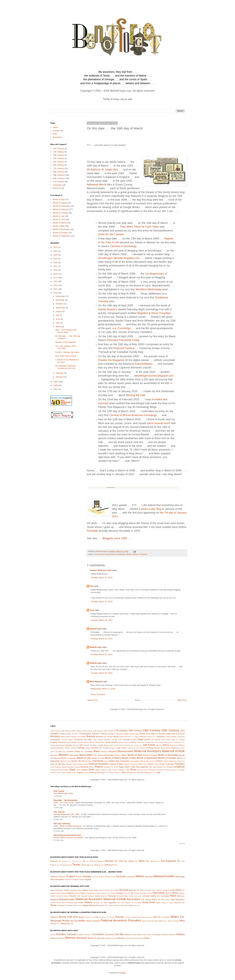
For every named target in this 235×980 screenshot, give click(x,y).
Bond (79, 737)
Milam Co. (92, 755)
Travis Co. (175, 770)
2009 (56, 382)
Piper (145, 764)
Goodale (86, 745)
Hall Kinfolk (149, 745)
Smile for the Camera (111, 234)
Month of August (60, 203)
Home (138, 700)
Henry (166, 745)
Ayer (137, 734)
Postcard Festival (124, 348)
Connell (126, 740)
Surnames (57, 137)
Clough (114, 740)
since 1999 (115, 538)
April (58, 323)
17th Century (58, 168)
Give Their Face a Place (66, 356)
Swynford (122, 770)
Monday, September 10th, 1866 (67, 814)
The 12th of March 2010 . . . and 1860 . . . (67, 347)
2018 (56, 262)
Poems (150, 764)
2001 (56, 389)
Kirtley (168, 748)
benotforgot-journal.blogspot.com (154, 376)
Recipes (77, 767)
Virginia (80, 772)
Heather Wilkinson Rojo (101, 570)
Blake (63, 737)
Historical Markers (57, 748)
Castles (174, 737)
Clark (95, 740)
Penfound (134, 764)
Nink (148, 761)
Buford (122, 737)
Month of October (60, 233)
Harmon (159, 745)
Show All (182, 844)
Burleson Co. (129, 737)
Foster (161, 742)
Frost (172, 742)
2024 (56, 247)
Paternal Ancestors (99, 764)
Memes (64, 755)
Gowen (116, 745)
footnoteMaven (144, 364)
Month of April (59, 199)
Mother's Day (66, 761)
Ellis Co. (175, 740)
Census (64, 740)
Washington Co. (103, 772)
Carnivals (161, 737)
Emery (182, 740)
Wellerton (118, 773)
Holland (88, 748)
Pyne (52, 767)
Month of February (61, 209)
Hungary (112, 748)
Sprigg (102, 770)
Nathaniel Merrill (97, 185)
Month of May (59, 226)
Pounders (180, 764)
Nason (106, 761)
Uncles (69, 772)
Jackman (130, 748)
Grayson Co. (129, 745)
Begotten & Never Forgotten (154, 313)
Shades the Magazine (111, 360)
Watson (112, 773)
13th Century (58, 155)
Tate (128, 770)
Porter (162, 764)
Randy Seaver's (108, 309)
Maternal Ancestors (148, 751)
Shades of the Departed (65, 342)
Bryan (116, 737)
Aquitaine (111, 734)
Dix (153, 740)
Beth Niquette (96, 682)
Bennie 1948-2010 (167, 734)
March (59, 327)
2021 (56, 251)
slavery (85, 770)
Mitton (124, 755)
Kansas (142, 748)
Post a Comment (98, 694)
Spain (97, 770)
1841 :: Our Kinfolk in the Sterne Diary (66, 331)
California (142, 737)
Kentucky (149, 748)
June (58, 319)
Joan (92, 610)
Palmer (75, 764)
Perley (140, 764)
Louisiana (89, 751)
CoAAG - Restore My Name (67, 352)
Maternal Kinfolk (173, 751)
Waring (93, 772)
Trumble (182, 770)
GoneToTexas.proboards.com (67, 835)
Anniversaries (110, 554)
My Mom (89, 761)
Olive (52, 764)
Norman (152, 761)
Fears (133, 742)
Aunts (126, 734)
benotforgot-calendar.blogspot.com (119, 258)
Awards (132, 734)
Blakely (68, 737)
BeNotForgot (96, 629)
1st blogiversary (155, 274)
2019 (56, 259)
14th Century (58, 158)
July (58, 315)
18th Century (58, 172)
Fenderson (149, 742)
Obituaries (173, 761)
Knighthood (175, 748)
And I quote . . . (60, 791)
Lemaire (70, 751)
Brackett (91, 736)
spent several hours (158, 423)
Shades (66, 770)
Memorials (74, 755)
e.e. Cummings (121, 328)
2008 (56, 385)
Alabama (63, 734)
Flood (156, 742)
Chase (71, 740)
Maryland (113, 751)
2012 (56, 285)
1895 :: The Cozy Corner (64, 803)
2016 (56, 270)
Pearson (127, 764)
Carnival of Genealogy (123, 246)
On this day (60, 764)
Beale (148, 734)
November (61, 300)
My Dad (82, 761)
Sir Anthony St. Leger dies (102, 170)
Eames (157, 740)
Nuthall (166, 761)
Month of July (59, 216)
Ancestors (75, 734)
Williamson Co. (150, 772)
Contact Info (58, 131)
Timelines (167, 770)
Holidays (81, 748)
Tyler (64, 772)
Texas (133, 770)
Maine (97, 751)
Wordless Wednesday (149, 289)
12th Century (58, 152)
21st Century (99, 554)
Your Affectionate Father (64, 794)
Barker (142, 734)
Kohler (182, 748)
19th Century (58, 175)
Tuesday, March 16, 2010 (101, 578)
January (59, 377)
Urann (74, 773)
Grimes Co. (138, 745)
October (59, 304)
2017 (56, 266)
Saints (116, 767)
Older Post (182, 700)
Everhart (62, 742)
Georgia (68, 745)
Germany (76, 745)
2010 (56, 293)
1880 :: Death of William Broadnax (68, 826)
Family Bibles (72, 742)
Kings (163, 748)
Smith (91, 770)
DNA (55, 134)
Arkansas (119, 734)
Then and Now (142, 770)
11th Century (58, 148)
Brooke (110, 737)
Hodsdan (74, 748)
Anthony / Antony (99, 734)
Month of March (132, 554)
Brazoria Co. (101, 737)
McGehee (54, 755)
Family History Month (86, 742)
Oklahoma (181, 761)
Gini (92, 586)
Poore (157, 764)
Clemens (107, 740)
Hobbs (68, 748)
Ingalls (118, 748)
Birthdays (55, 736)
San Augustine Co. (144, 767)
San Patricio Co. (159, 767)
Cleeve (100, 740)
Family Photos (111, 742)
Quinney (70, 767)
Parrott (86, 764)
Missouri (118, 755)
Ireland (124, 748)
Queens (58, 767)
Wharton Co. (132, 772)
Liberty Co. (79, 751)
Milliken (101, 755)
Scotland (170, 767)
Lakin (52, 752)
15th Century (58, 162)
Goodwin (93, 745)
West (124, 772)
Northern (159, 761)
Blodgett (74, 737)
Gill (81, 745)
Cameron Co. (151, 737)
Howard (106, 748)
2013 (56, 281)
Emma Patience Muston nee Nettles (68, 838)
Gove (111, 745)
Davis (141, 739)
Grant (121, 745)
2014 (56, 278)
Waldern (86, 773)
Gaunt (53, 745)
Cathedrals (181, 737)
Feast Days (141, 742)
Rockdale (92, 531)
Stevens (115, 770)
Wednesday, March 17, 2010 (103, 689)
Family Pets (100, 742)
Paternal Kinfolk (116, 764)
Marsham (105, 751)
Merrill (83, 755)
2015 (56, 274)
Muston (75, 761)
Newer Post (93, 700)
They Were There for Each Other (139, 227)
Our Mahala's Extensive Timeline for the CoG (65, 367)
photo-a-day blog (151, 509)
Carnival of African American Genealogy (133, 415)
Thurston (160, 770)
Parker (80, 764)
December (61, 296)
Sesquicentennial (56, 770)
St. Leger (108, 770)
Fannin (121, 742)
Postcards (143, 554)
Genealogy (60, 745)
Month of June (59, 219)
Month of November (61, 229)
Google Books (103, 745)
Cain (136, 737)
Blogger (123, 973)
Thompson (152, 770)
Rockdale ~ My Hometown (66, 800)
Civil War (88, 740)
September (61, 308)
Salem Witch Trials (127, 767)
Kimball (157, 748)
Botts (84, 737)
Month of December (61, 206)
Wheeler (140, 772)
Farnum (127, 742)
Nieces (143, 761)
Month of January (60, 213)
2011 (56, 289)
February (60, 373)
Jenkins (137, 748)
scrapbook (179, 767)
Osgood (69, 764)
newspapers (135, 761)
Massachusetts (125, 751)
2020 (56, 255)
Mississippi (109, 755)
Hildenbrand (174, 745)
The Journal (59, 812)
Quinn (64, 767)
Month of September (62, 236)
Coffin (120, 740)
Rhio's (92, 767)
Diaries (147, 740)
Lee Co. (62, 751)
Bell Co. (155, 734)
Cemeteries (55, 740)
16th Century (58, 165)
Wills (158, 772)
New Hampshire (123, 761)
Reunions (57, 188)
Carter (168, 737)
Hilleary (182, 745)
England (54, 742)
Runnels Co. (108, 767)
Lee (56, 751)
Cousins (134, 740)
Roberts (99, 767)
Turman (53, 772)
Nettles (112, 761)
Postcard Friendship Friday (123, 340)
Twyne (59, 773)
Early (163, 740)
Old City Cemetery (62, 824)
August (59, 311)
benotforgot (121, 554)
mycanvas (98, 761)
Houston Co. (97, 748)
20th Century (58, 178)
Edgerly (169, 740)
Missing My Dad (135, 395)
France (167, 742)
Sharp (72, 770)
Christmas (57, 185)
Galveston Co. (180, 742)
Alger (69, 734)
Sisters (79, 770)
